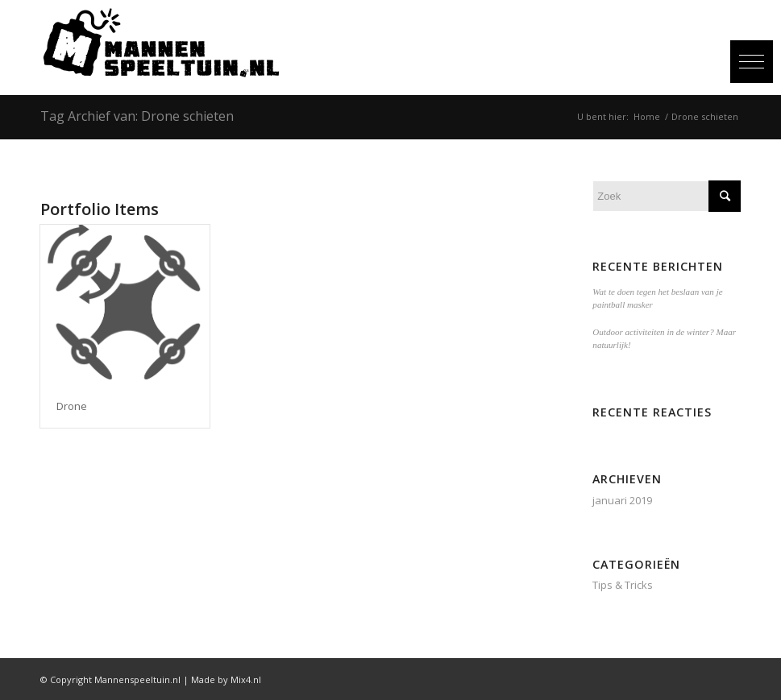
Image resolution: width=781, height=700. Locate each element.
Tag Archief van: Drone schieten (137, 116)
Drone (72, 406)
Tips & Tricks (623, 585)
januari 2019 (622, 500)
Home (647, 116)
